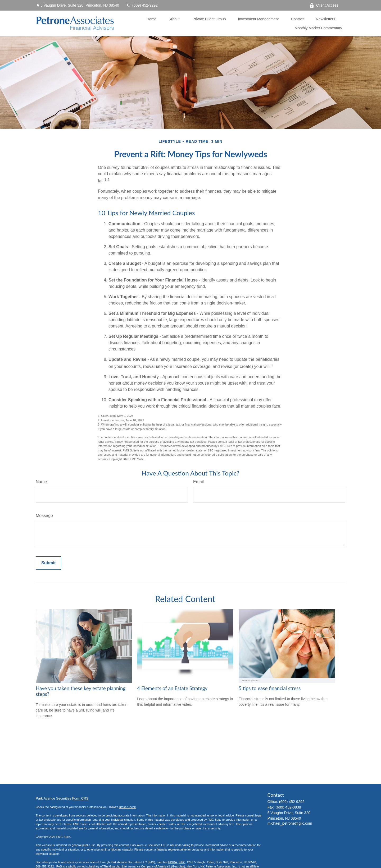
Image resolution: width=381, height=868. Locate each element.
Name (41, 482)
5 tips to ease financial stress (270, 688)
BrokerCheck (128, 807)
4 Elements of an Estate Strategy (172, 688)
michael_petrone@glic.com (290, 823)
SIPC (182, 862)
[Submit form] (48, 563)
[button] (151, 19)
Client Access (324, 5)
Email (198, 482)
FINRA (173, 862)
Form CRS (80, 798)
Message (44, 516)
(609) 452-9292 (142, 5)
